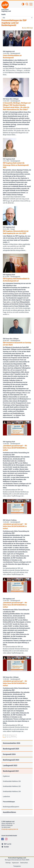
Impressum (15, 863)
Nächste (13, 736)
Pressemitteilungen (9, 802)
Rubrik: (4, 14)
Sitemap (8, 863)
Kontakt (5, 847)
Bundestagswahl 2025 (11, 749)
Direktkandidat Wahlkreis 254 (12, 791)
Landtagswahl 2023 (10, 765)
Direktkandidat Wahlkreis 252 (12, 786)
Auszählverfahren (9, 812)
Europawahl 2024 (9, 754)
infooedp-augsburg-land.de (10, 829)
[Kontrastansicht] (23, 4)
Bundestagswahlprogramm (11, 807)
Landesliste (6, 797)
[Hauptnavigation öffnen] (31, 4)
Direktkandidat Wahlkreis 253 (12, 781)
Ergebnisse (6, 776)
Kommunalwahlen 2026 (12, 743)
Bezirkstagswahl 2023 (11, 760)
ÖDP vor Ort (6, 844)
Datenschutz (24, 863)
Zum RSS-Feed (27, 28)
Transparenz (17, 866)
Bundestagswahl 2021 (11, 771)
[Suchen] (27, 4)
